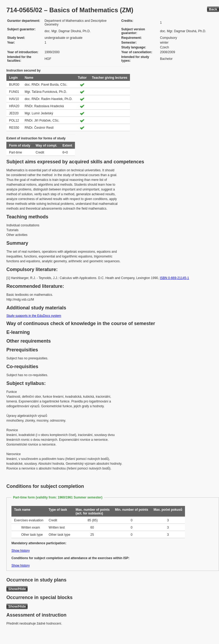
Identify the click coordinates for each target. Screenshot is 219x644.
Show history (21, 551)
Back (213, 9)
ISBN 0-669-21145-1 (174, 278)
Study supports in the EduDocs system (34, 316)
